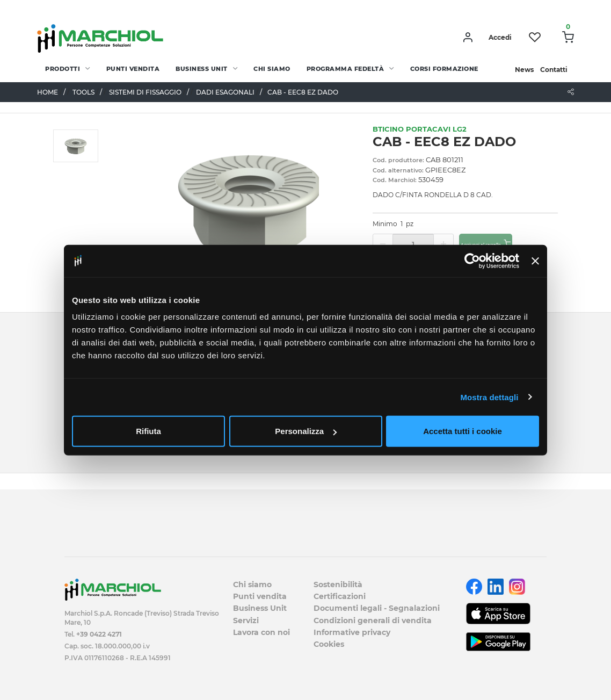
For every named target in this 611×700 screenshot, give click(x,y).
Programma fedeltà (345, 69)
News (524, 70)
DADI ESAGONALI (225, 92)
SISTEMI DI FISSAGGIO (145, 92)
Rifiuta (148, 431)
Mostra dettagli (489, 397)
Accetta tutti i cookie (463, 431)
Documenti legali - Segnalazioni (377, 608)
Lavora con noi (261, 632)
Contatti (554, 70)
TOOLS (83, 92)
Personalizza (306, 431)
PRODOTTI (63, 69)
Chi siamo (272, 69)
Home (48, 92)
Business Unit (202, 69)
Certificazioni (340, 596)
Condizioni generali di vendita (373, 620)
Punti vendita (133, 69)
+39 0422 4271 (99, 634)
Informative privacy (352, 632)
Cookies (329, 644)
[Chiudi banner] (535, 261)
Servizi (246, 620)
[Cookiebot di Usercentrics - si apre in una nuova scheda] (472, 261)
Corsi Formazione (444, 69)
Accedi (500, 37)
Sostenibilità (338, 584)
